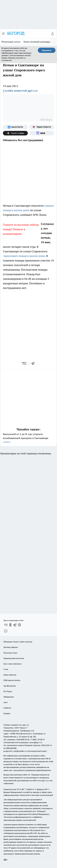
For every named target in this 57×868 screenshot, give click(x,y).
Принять (47, 50)
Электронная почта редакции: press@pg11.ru (23, 742)
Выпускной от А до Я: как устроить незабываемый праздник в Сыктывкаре (28, 438)
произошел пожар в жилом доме (24, 256)
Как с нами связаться (12, 664)
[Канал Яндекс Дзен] (15, 133)
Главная (7, 713)
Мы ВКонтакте (10, 686)
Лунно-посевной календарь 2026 (39, 42)
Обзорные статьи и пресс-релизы (18, 642)
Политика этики (10, 653)
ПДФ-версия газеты (12, 680)
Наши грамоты (10, 675)
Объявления (9, 697)
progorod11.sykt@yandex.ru (15, 751)
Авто (6, 702)
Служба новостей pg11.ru (20, 91)
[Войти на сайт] (52, 34)
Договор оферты (11, 647)
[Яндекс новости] (42, 127)
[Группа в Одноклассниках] (10, 625)
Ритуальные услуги (11, 42)
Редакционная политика (14, 658)
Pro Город (8, 691)
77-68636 (28, 789)
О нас (6, 669)
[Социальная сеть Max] (42, 133)
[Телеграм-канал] (15, 625)
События (7, 708)
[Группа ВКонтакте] (15, 127)
